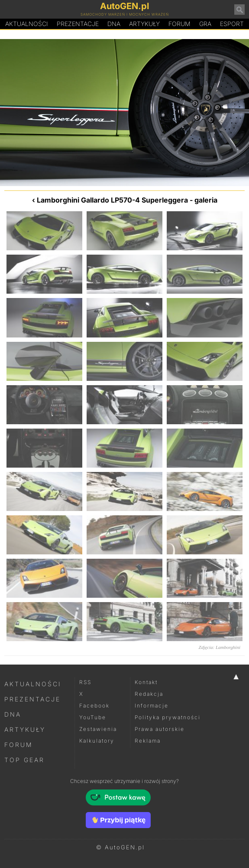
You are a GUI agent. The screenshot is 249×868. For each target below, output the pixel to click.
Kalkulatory (97, 741)
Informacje (152, 706)
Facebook (94, 706)
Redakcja (149, 694)
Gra (205, 24)
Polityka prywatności (168, 717)
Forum (179, 24)
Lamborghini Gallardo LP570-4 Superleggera (112, 200)
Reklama (148, 741)
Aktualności (27, 24)
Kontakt (146, 682)
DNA (13, 714)
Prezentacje (78, 24)
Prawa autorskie (160, 729)
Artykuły (144, 24)
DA (114, 24)
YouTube (93, 717)
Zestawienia (98, 729)
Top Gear (24, 760)
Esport (232, 24)
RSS (85, 682)
